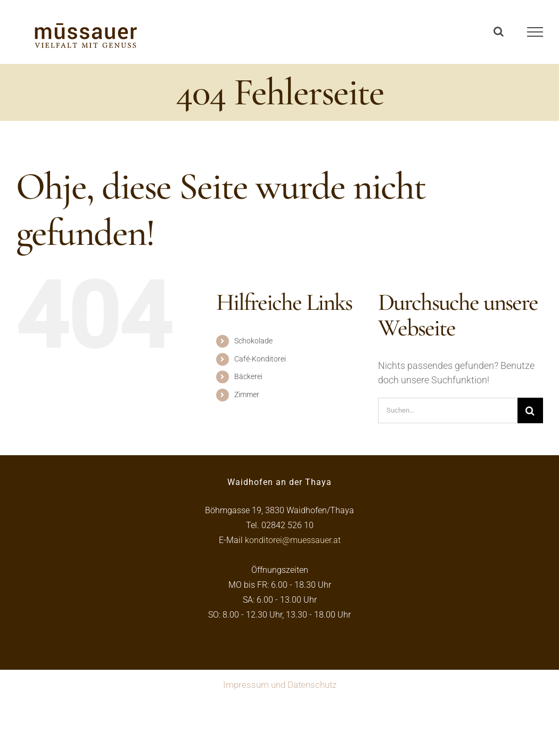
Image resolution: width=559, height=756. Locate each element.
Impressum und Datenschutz (280, 685)
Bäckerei (248, 376)
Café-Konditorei (260, 359)
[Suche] (530, 410)
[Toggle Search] (499, 31)
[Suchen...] (448, 410)
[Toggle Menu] (535, 32)
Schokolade (253, 341)
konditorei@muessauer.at (293, 540)
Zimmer (247, 395)
